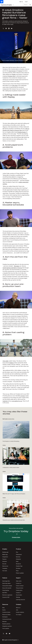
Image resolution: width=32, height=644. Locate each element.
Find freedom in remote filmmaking (11, 441)
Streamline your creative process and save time (14, 520)
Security (4, 564)
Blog (3, 608)
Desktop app (5, 552)
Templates (5, 568)
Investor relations (20, 612)
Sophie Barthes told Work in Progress (12, 268)
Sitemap (18, 597)
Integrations (5, 557)
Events (4, 610)
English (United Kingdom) (10, 640)
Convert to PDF (6, 597)
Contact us (19, 583)
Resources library (6, 615)
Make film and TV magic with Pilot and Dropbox (14, 494)
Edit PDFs (5, 593)
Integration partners (7, 626)
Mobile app (5, 554)
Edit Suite (15, 86)
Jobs (17, 610)
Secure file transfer (7, 588)
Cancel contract (20, 586)
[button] (16, 82)
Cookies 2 (18, 593)
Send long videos (6, 583)
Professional (19, 554)
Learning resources (20, 600)
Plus (17, 552)
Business (18, 557)
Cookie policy (19, 590)
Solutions (5, 561)
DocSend (18, 568)
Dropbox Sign (12, 76)
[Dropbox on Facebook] (7, 634)
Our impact (19, 615)
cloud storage (12, 71)
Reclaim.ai (18, 564)
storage (23, 396)
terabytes (5, 401)
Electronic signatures (7, 595)
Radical (12, 363)
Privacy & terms (20, 588)
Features (4, 559)
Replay (14, 74)
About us (18, 608)
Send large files (6, 581)
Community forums (7, 619)
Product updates (20, 573)
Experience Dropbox (7, 5)
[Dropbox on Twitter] (3, 634)
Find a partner (6, 628)
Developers (5, 617)
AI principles (19, 595)
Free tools (5, 571)
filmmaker (17, 266)
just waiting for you (17, 401)
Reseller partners (6, 624)
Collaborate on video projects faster (11, 467)
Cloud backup (6, 590)
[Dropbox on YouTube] (10, 634)
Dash (17, 561)
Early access (5, 566)
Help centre (19, 581)
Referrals (4, 621)
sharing (20, 71)
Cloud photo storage (7, 586)
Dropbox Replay (22, 132)
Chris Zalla (5, 361)
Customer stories (6, 612)
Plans (17, 571)
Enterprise (18, 559)
